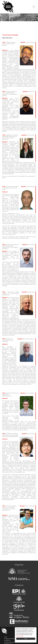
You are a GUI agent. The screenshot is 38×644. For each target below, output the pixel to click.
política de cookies (20, 636)
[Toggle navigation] (34, 7)
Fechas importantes (10, 642)
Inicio (6, 637)
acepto (26, 639)
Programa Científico (10, 639)
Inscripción (7, 640)
